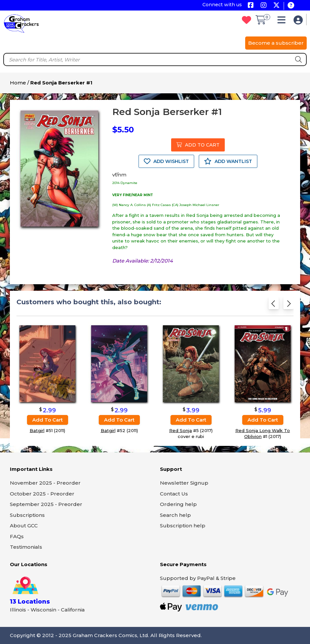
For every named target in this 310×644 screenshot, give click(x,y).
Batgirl (37, 430)
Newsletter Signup (184, 483)
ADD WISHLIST (166, 161)
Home (18, 83)
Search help (175, 515)
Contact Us (174, 494)
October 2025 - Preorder (42, 494)
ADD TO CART (198, 145)
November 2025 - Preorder (45, 483)
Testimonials (26, 547)
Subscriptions (27, 515)
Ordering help (178, 504)
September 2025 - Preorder (46, 504)
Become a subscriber (276, 43)
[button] (283, 22)
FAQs (17, 536)
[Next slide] (288, 305)
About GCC (24, 526)
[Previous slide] (274, 305)
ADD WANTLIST (228, 161)
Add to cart (48, 420)
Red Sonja (181, 430)
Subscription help (183, 526)
